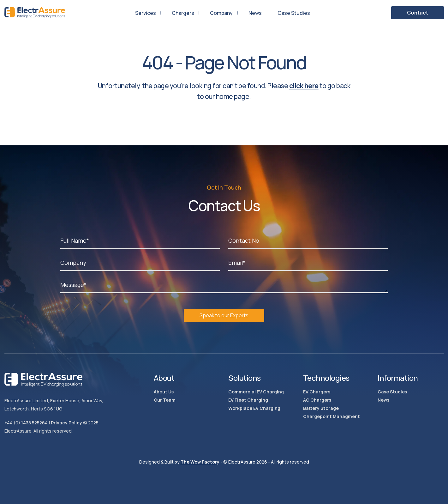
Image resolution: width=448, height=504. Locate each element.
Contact (418, 13)
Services (146, 13)
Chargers (183, 13)
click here (304, 86)
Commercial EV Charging (256, 392)
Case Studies (294, 13)
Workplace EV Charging (254, 408)
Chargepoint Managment (332, 416)
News (255, 13)
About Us (164, 392)
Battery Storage (321, 408)
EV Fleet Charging (248, 400)
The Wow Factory (200, 462)
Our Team (165, 400)
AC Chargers (317, 400)
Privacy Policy (66, 423)
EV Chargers (317, 392)
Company (221, 13)
